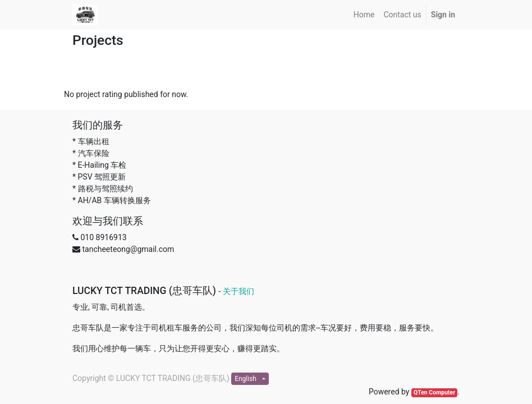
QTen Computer (434, 392)
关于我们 (239, 291)
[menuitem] (364, 15)
